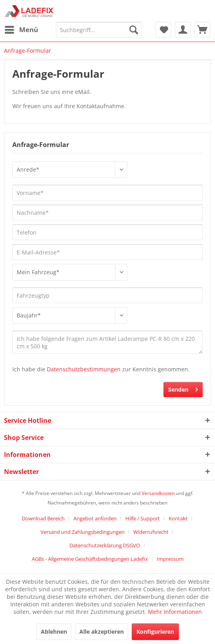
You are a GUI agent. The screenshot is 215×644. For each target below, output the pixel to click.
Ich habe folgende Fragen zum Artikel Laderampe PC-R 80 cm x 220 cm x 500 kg (107, 342)
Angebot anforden (95, 518)
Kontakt (178, 518)
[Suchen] (134, 30)
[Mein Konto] (183, 30)
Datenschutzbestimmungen (84, 369)
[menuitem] (21, 30)
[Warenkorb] (202, 30)
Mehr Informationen (175, 612)
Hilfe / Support (143, 518)
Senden (183, 388)
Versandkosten (158, 493)
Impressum (170, 559)
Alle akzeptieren (102, 632)
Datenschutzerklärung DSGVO (105, 545)
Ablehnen (54, 632)
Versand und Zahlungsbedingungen (83, 532)
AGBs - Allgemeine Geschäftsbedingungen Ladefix (90, 559)
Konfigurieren (155, 632)
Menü (21, 29)
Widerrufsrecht (151, 532)
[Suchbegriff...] (99, 30)
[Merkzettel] (163, 30)
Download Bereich (43, 518)
